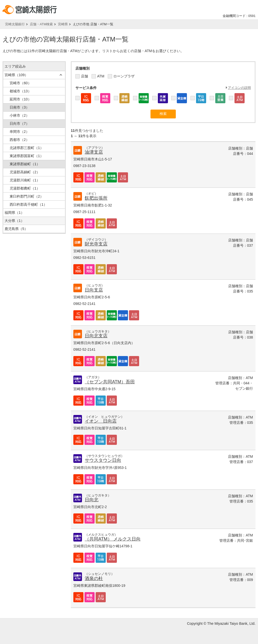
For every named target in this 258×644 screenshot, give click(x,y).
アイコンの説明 (239, 88)
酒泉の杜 (94, 578)
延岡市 (20, 99)
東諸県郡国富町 (27, 156)
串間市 (19, 132)
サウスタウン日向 (103, 460)
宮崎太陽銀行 (15, 24)
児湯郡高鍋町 (25, 172)
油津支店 (94, 152)
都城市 (20, 91)
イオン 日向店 (101, 421)
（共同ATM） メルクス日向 (113, 539)
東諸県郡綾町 (25, 164)
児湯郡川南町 (25, 180)
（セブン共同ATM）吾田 (110, 382)
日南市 (19, 107)
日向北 (92, 500)
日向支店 (94, 290)
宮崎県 (63, 24)
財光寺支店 (96, 244)
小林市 (19, 115)
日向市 (19, 123)
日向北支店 (96, 336)
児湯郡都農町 (25, 188)
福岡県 (14, 213)
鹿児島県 (16, 229)
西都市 (19, 140)
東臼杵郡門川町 (27, 196)
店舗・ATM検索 (41, 24)
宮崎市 (20, 83)
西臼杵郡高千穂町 (28, 204)
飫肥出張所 (96, 198)
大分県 (14, 221)
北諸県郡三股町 (27, 148)
